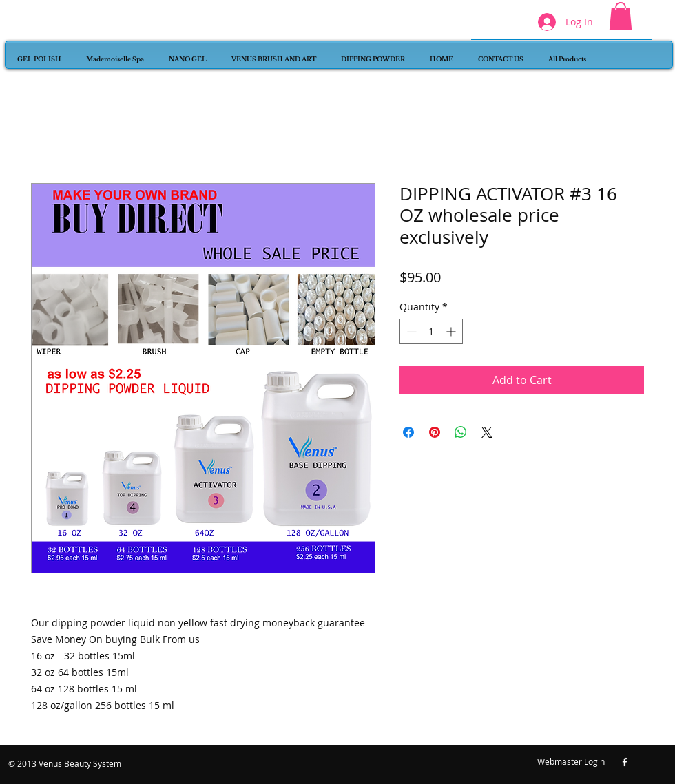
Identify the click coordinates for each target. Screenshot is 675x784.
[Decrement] (410, 331)
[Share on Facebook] (408, 432)
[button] (621, 16)
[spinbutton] (431, 331)
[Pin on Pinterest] (435, 432)
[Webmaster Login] (571, 762)
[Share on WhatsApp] (461, 432)
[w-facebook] (625, 762)
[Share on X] (487, 432)
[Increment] (452, 331)
